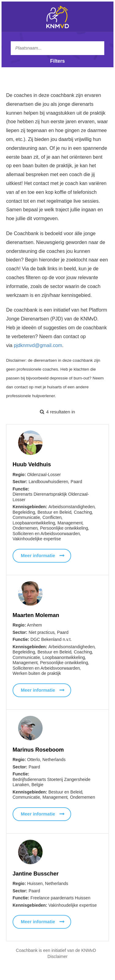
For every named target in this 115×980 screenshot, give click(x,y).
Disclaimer (57, 956)
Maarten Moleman (36, 615)
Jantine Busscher (36, 875)
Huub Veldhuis (32, 464)
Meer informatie (38, 555)
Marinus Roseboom (38, 750)
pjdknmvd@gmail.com (38, 345)
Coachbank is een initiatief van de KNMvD (56, 950)
